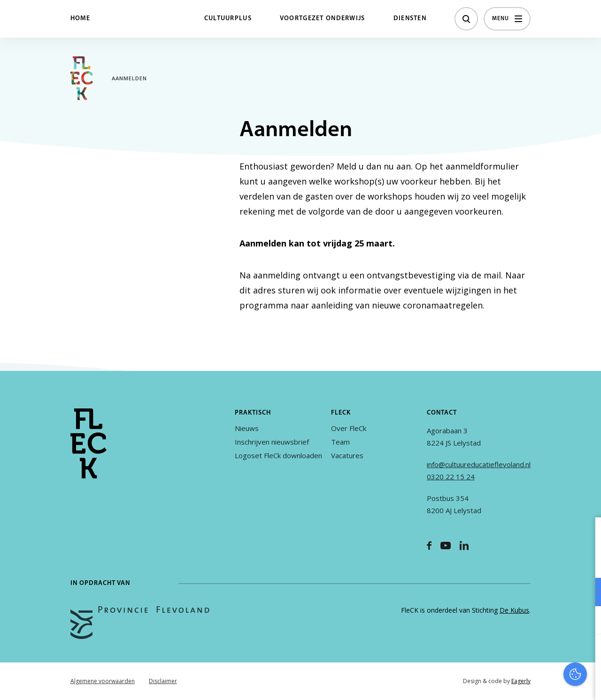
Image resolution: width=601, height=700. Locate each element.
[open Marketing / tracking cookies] (586, 621)
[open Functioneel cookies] (586, 593)
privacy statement (555, 561)
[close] (586, 534)
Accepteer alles (521, 655)
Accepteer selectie (521, 682)
